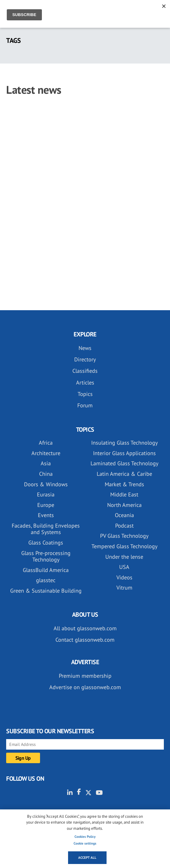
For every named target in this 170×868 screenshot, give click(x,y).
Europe (46, 505)
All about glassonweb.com (85, 628)
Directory (85, 359)
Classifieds (85, 371)
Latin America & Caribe (124, 474)
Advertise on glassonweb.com (85, 687)
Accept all (87, 858)
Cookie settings (85, 843)
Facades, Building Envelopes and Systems (46, 529)
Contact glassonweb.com (85, 640)
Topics (85, 394)
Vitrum (124, 588)
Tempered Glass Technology (124, 546)
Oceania (124, 515)
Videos (124, 577)
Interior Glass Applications (124, 453)
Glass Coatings (46, 543)
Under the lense (124, 557)
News (85, 348)
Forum (85, 405)
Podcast (124, 526)
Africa (46, 443)
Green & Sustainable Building (46, 591)
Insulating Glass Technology (124, 443)
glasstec (46, 580)
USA (124, 567)
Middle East (124, 494)
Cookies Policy (85, 837)
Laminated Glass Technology (124, 463)
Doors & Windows (46, 484)
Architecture (46, 453)
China (46, 474)
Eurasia (46, 494)
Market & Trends (124, 484)
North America (124, 505)
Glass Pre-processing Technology (46, 556)
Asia (46, 463)
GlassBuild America (46, 570)
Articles (85, 383)
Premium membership (85, 676)
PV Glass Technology (124, 536)
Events (46, 515)
